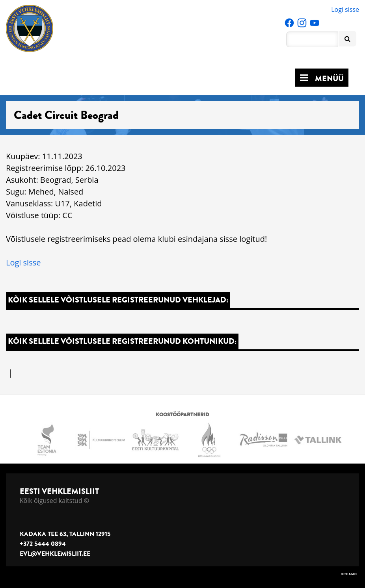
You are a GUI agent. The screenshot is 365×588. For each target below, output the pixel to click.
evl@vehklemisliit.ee (55, 554)
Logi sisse (345, 9)
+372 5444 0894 (43, 544)
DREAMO (349, 574)
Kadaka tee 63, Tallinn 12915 (65, 534)
